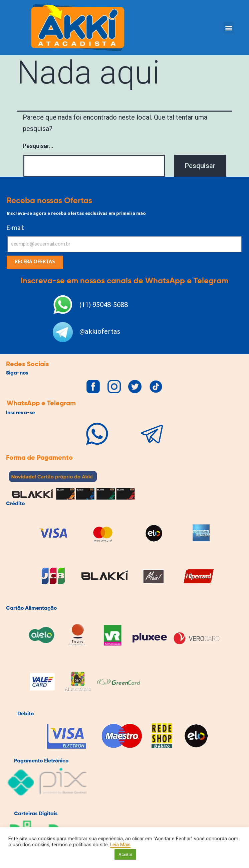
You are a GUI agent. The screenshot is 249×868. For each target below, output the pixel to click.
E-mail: (16, 228)
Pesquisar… (38, 146)
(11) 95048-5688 (104, 305)
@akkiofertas (100, 332)
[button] (228, 28)
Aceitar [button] (125, 854)
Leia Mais (120, 845)
